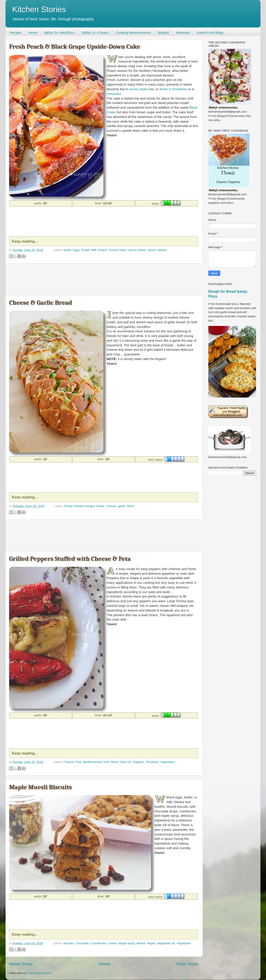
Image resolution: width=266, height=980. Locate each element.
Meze (131, 506)
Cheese (111, 506)
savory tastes (139, 89)
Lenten (112, 943)
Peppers (138, 762)
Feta (78, 762)
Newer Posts (21, 964)
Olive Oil (125, 762)
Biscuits (68, 943)
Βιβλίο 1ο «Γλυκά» (95, 32)
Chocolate (82, 943)
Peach (102, 250)
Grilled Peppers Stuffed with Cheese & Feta (70, 559)
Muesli (141, 943)
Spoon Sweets (157, 250)
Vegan (151, 943)
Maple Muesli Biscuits (40, 787)
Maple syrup (127, 943)
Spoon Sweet (137, 250)
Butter (67, 250)
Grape (86, 250)
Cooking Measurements (133, 32)
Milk (94, 250)
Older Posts (187, 964)
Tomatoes (152, 762)
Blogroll (163, 32)
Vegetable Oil (166, 943)
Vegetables (168, 762)
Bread (69, 506)
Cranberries (98, 943)
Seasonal (183, 32)
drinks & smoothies (173, 89)
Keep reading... (25, 241)
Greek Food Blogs (210, 32)
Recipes (16, 32)
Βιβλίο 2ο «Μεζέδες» (60, 32)
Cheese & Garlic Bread (40, 303)
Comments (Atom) (39, 973)
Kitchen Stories (39, 9)
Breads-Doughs (85, 506)
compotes (114, 94)
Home (33, 32)
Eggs (76, 250)
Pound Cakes (117, 250)
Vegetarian (184, 943)
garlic (122, 506)
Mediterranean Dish (96, 762)
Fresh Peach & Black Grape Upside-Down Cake (75, 46)
